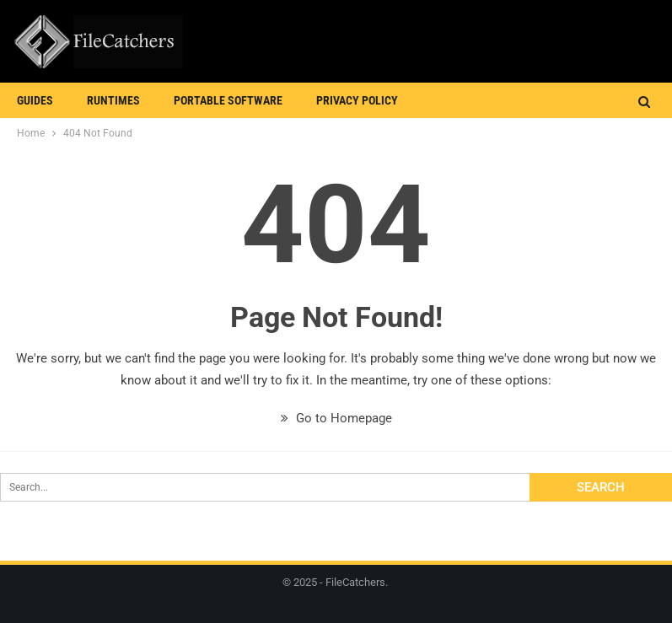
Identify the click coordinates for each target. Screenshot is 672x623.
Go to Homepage (336, 418)
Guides (35, 100)
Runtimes (113, 100)
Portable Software (228, 100)
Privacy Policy (357, 100)
